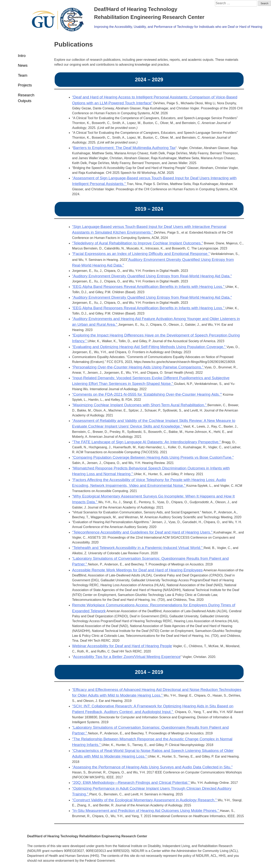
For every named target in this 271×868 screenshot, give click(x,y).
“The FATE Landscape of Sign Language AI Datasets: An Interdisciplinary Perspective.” (147, 442)
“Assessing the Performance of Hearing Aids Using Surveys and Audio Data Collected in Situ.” (152, 767)
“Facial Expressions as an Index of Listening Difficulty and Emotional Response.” (141, 254)
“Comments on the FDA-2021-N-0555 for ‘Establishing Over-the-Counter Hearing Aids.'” (147, 394)
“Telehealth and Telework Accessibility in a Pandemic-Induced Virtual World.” (138, 548)
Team (23, 75)
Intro (22, 56)
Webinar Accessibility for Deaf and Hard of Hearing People (122, 646)
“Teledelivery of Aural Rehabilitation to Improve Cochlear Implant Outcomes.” (138, 243)
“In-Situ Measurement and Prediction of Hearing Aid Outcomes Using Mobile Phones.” (146, 811)
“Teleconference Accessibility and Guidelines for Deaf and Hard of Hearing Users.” (143, 532)
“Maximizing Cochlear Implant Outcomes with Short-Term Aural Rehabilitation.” (140, 405)
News (23, 65)
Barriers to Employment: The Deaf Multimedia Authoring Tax (124, 148)
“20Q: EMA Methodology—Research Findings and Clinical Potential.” (131, 783)
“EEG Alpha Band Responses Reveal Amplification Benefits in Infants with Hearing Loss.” (149, 287)
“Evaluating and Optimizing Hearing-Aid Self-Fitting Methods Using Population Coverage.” (149, 347)
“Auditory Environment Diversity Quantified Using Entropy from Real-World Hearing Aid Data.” (152, 276)
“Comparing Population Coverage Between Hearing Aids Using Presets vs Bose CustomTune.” (153, 457)
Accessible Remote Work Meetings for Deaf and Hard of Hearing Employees (137, 570)
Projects (25, 85)
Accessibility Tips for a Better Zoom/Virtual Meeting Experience (127, 657)
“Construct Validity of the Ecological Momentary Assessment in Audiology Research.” (145, 800)
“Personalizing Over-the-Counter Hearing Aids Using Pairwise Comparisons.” (138, 367)
